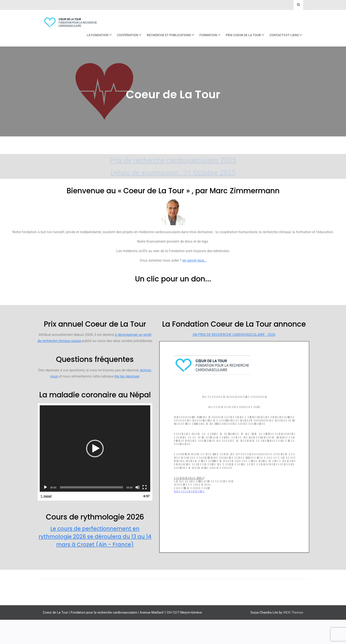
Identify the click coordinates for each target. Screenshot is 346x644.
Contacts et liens (284, 35)
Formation (208, 35)
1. (46, 520)
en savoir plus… (195, 260)
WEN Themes (293, 637)
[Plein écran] (145, 512)
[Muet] (137, 512)
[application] (95, 473)
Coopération (128, 35)
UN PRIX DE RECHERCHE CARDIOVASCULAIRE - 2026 (234, 359)
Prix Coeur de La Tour (243, 35)
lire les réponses (127, 401)
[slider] (92, 512)
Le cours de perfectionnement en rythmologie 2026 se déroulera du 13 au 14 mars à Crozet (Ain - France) (95, 561)
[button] (95, 473)
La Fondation (98, 35)
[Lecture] (45, 512)
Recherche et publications (169, 35)
